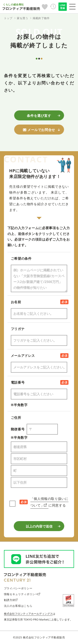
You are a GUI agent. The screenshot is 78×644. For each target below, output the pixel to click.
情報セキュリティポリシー (22, 594)
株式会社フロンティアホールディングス (28, 614)
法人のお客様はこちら (18, 606)
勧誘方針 (11, 600)
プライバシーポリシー (18, 588)
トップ (8, 18)
